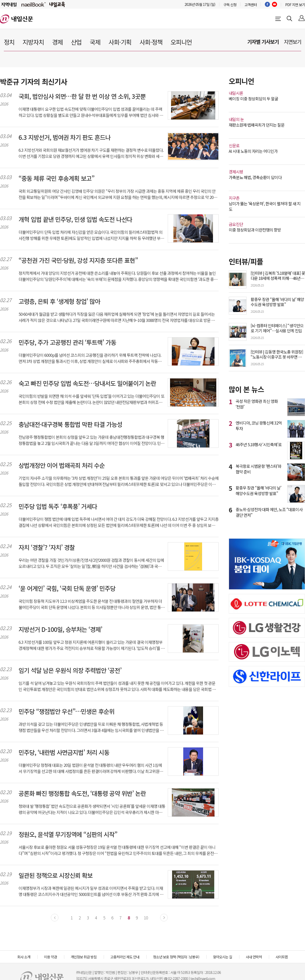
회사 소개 (24, 957)
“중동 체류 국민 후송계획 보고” (56, 178)
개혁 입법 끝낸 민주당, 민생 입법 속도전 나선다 (75, 219)
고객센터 (251, 5)
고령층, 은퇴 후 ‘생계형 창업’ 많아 (59, 301)
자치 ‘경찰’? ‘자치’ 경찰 (47, 547)
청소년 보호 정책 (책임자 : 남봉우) (176, 957)
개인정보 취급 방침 (84, 957)
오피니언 (181, 42)
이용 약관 (50, 957)
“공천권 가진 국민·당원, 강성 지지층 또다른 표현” (78, 260)
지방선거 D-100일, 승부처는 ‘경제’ (60, 629)
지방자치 (33, 42)
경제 (57, 42)
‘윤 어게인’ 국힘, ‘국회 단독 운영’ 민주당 (67, 588)
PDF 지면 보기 (295, 5)
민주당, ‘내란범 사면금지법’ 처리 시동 (64, 752)
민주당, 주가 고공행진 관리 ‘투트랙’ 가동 (67, 342)
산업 (76, 42)
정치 (9, 42)
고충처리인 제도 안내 (125, 957)
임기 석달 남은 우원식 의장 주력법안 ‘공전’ (70, 670)
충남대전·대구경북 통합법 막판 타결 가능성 (70, 424)
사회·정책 (151, 42)
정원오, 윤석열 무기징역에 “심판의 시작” (68, 834)
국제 (95, 42)
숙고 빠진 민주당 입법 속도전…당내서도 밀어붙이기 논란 (87, 383)
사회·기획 (120, 42)
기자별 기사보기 (263, 42)
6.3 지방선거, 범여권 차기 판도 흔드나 (65, 137)
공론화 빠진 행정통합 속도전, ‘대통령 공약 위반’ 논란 (82, 793)
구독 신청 (230, 5)
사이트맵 (282, 957)
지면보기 (293, 42)
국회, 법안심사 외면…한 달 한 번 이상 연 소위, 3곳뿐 (82, 96)
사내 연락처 (254, 957)
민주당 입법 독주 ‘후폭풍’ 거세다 (58, 506)
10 (146, 918)
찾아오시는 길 (223, 957)
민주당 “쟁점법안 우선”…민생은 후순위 (66, 711)
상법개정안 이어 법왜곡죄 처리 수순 (62, 465)
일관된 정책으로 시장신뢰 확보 (56, 875)
